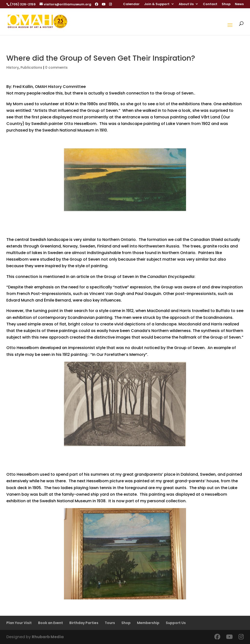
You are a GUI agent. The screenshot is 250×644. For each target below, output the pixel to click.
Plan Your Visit (19, 623)
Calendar (131, 4)
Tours (110, 623)
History (13, 67)
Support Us (176, 623)
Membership (148, 623)
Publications (31, 67)
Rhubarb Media (48, 637)
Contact (210, 4)
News (239, 4)
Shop (226, 4)
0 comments (56, 67)
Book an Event (51, 623)
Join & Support (157, 4)
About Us (186, 4)
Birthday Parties (84, 623)
